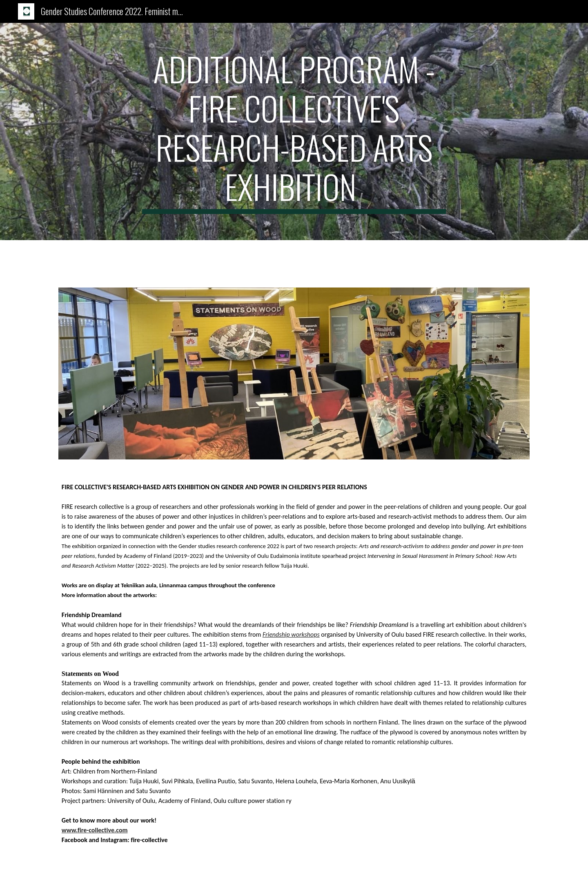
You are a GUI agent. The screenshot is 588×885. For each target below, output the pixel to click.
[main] (294, 132)
